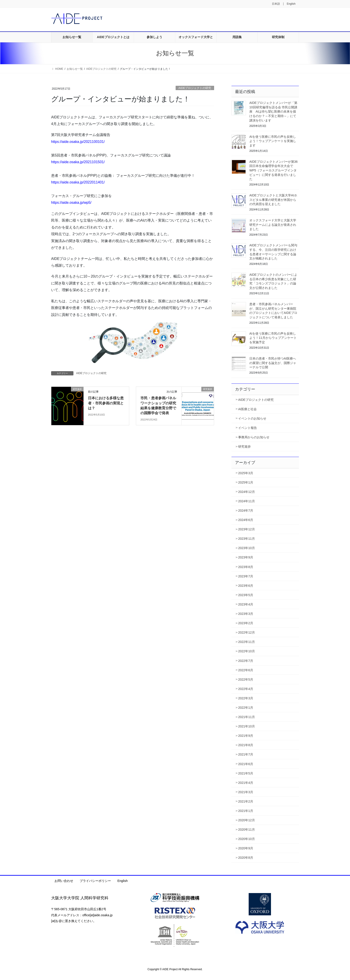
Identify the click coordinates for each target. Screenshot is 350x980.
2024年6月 (246, 520)
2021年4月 (246, 783)
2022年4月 (246, 689)
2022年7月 (246, 661)
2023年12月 (247, 529)
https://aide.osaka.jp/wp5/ (71, 203)
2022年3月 (246, 698)
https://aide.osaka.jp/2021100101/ (78, 142)
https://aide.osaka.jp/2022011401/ (78, 182)
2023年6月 (246, 586)
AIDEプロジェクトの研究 (195, 88)
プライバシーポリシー (95, 881)
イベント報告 (248, 428)
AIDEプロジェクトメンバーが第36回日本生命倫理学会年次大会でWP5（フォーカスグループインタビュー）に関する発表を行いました (273, 170)
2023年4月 (246, 604)
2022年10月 (247, 651)
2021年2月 (246, 801)
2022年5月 (246, 679)
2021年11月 (247, 717)
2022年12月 (247, 632)
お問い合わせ (64, 881)
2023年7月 (246, 576)
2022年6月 (246, 670)
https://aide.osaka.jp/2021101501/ (78, 162)
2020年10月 (247, 839)
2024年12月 (247, 492)
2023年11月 (247, 539)
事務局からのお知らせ (254, 437)
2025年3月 (246, 473)
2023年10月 (247, 548)
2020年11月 (247, 830)
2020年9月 (246, 848)
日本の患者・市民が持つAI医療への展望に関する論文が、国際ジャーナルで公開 (273, 363)
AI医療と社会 (247, 409)
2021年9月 (246, 736)
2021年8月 (246, 745)
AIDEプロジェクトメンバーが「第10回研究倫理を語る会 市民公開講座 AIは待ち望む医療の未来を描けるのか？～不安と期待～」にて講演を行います (273, 111)
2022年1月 (246, 708)
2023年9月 (246, 557)
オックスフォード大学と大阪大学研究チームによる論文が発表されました (273, 225)
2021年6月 (246, 764)
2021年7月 (246, 754)
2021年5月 (246, 773)
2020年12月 (247, 820)
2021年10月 (247, 726)
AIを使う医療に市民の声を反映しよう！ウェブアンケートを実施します (273, 141)
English (291, 4)
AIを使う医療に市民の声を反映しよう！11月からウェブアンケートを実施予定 (273, 338)
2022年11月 (247, 642)
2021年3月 (246, 792)
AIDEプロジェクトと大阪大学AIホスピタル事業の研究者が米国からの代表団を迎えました (273, 200)
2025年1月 (246, 482)
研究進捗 (244, 447)
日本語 (276, 4)
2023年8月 (246, 567)
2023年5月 (246, 595)
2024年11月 (247, 501)
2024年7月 (246, 511)
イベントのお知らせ (252, 418)
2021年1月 (246, 811)
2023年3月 (246, 614)
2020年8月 (246, 858)
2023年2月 (246, 623)
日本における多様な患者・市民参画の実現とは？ (106, 403)
